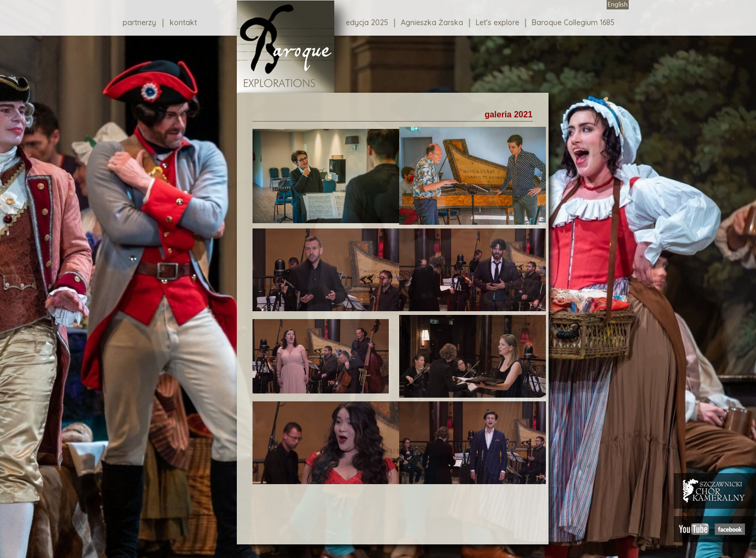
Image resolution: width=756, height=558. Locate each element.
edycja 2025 (367, 23)
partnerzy (139, 23)
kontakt (183, 23)
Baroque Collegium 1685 (573, 23)
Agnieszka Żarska (432, 23)
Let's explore (497, 23)
